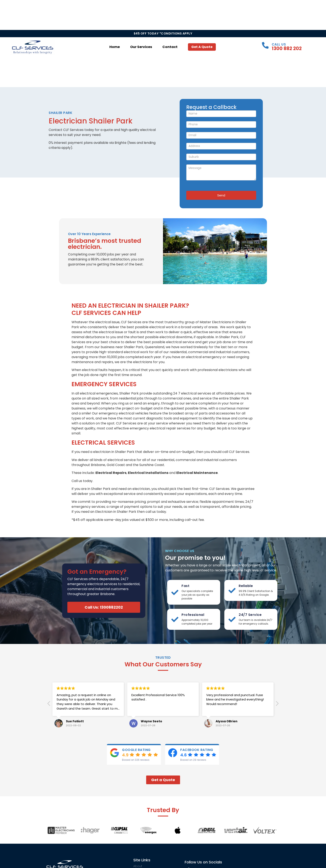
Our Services (141, 47)
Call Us (279, 44)
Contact (170, 47)
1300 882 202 (287, 48)
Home (115, 47)
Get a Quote (202, 47)
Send (221, 195)
